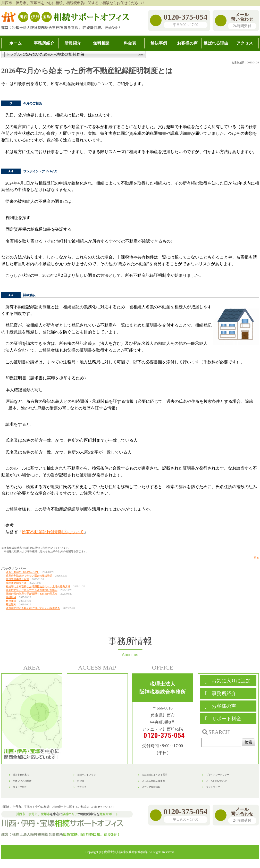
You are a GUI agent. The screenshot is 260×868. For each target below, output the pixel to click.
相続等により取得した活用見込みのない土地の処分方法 (38, 586)
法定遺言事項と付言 (18, 579)
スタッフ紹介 (20, 787)
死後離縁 (11, 597)
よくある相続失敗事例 (153, 781)
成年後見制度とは (16, 583)
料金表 (81, 781)
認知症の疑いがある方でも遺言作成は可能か (32, 590)
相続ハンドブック (87, 775)
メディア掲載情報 (151, 787)
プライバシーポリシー (218, 775)
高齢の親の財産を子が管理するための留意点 (32, 594)
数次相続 (11, 601)
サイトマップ (213, 787)
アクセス (82, 787)
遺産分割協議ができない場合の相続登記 (29, 576)
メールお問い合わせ (217, 781)
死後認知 (11, 604)
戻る (256, 558)
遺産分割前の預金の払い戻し (23, 572)
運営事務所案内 (21, 775)
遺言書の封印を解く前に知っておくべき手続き (33, 608)
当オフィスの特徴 (22, 781)
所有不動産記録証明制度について (53, 532)
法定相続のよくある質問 (154, 775)
